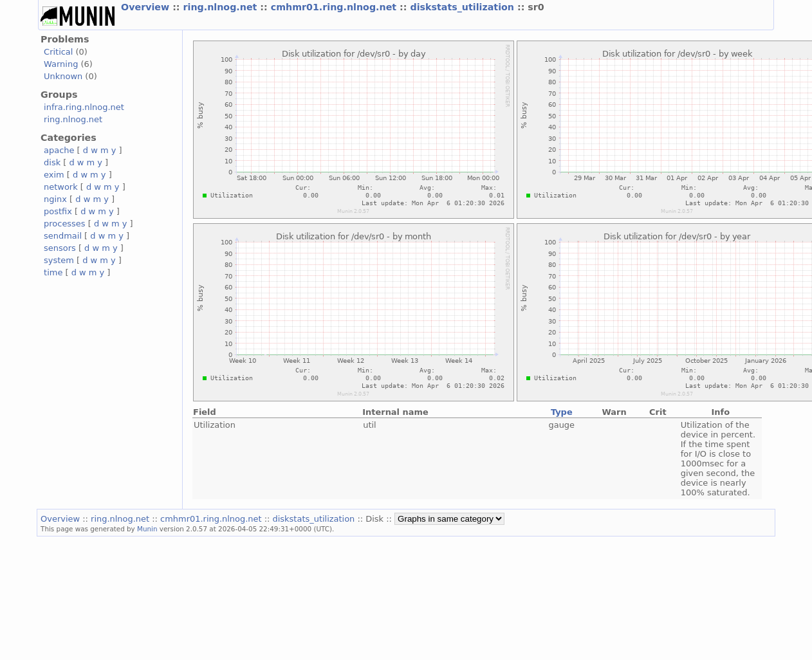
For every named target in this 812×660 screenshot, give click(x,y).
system (59, 260)
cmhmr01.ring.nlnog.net (335, 7)
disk (52, 162)
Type (562, 412)
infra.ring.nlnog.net (84, 107)
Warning (61, 64)
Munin (147, 529)
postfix (58, 211)
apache (59, 150)
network (61, 187)
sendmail (63, 236)
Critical (58, 52)
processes (65, 224)
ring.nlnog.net (222, 7)
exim (54, 175)
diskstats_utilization (463, 7)
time (53, 272)
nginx (55, 199)
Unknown (63, 76)
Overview (147, 7)
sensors (60, 248)
